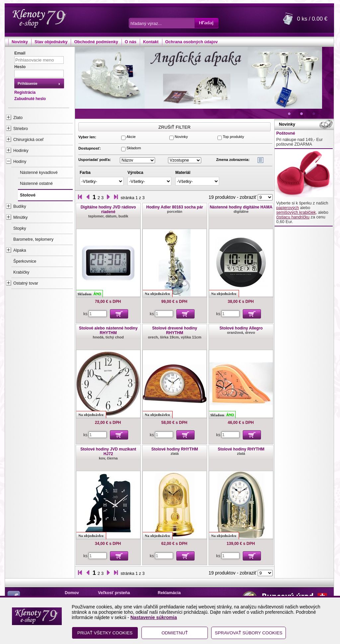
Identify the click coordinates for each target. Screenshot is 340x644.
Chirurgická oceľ (28, 140)
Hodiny (20, 162)
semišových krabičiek (296, 212)
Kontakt (151, 42)
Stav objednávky (51, 42)
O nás (131, 42)
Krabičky (21, 272)
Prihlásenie (28, 83)
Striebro (21, 129)
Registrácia (25, 92)
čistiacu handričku (293, 217)
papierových (288, 208)
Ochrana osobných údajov (192, 42)
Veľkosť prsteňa (114, 593)
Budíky (20, 206)
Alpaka (20, 250)
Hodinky (21, 151)
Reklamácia (169, 593)
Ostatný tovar (26, 283)
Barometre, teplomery (33, 239)
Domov (72, 593)
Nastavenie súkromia (154, 617)
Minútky (20, 217)
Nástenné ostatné (36, 184)
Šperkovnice (25, 261)
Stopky (20, 228)
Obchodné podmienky (96, 42)
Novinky (20, 42)
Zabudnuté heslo (30, 99)
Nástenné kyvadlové (39, 173)
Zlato (18, 118)
